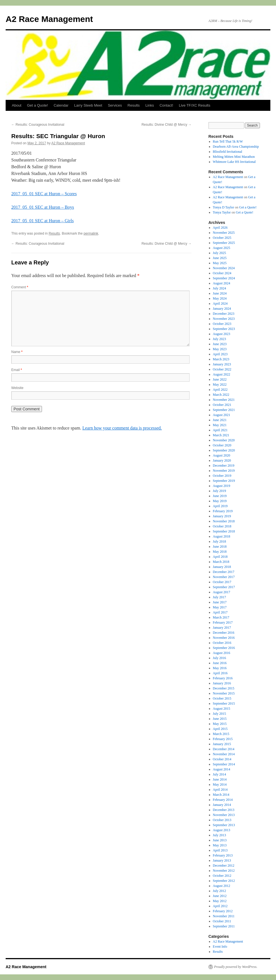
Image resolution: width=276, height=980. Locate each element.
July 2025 (220, 253)
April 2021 (220, 430)
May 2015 (220, 724)
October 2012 (222, 876)
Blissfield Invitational (228, 152)
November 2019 (224, 471)
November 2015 (224, 693)
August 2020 (222, 455)
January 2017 (222, 628)
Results (134, 105)
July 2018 (220, 541)
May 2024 (220, 298)
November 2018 (224, 521)
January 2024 (222, 309)
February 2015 (223, 739)
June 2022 (220, 379)
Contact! (166, 105)
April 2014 (220, 790)
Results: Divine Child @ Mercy (166, 125)
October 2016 (222, 643)
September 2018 (224, 531)
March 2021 (221, 435)
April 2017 (220, 612)
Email (17, 370)
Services (115, 105)
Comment (20, 287)
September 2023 (224, 329)
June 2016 (220, 663)
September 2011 (224, 926)
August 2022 (222, 374)
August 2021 (222, 415)
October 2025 (222, 238)
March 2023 (221, 359)
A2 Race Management (49, 19)
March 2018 (221, 562)
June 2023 (220, 344)
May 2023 (220, 349)
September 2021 (224, 410)
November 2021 (224, 400)
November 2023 (224, 319)
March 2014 (221, 795)
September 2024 (224, 278)
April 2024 (220, 304)
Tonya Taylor (222, 212)
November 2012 (224, 871)
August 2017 (222, 592)
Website (17, 388)
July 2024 (220, 288)
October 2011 (222, 921)
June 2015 (220, 719)
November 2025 (224, 233)
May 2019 (220, 501)
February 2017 (223, 622)
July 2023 (220, 339)
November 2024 (224, 268)
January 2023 (222, 364)
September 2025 (224, 243)
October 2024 (222, 273)
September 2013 (224, 825)
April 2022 (220, 390)
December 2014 (224, 749)
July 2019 (220, 491)
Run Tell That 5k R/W (228, 141)
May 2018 (220, 552)
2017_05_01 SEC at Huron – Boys (43, 207)
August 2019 (222, 486)
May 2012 (220, 901)
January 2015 (222, 744)
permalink (91, 233)
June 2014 (220, 779)
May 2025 (220, 263)
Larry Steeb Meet (88, 105)
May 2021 (220, 425)
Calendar (61, 105)
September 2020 (224, 450)
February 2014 (223, 800)
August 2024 (222, 283)
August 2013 (222, 830)
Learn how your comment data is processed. (122, 428)
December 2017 (224, 572)
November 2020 (224, 440)
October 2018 (222, 526)
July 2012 (220, 891)
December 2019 (224, 466)
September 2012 (224, 881)
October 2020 (222, 445)
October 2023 (222, 324)
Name (17, 352)
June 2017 (220, 602)
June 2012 (220, 896)
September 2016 (224, 648)
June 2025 (220, 258)
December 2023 (224, 314)
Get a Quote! (37, 105)
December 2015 (224, 688)
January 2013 (222, 860)
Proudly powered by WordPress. (236, 967)
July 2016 (220, 658)
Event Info (220, 947)
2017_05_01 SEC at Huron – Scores (44, 194)
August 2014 (222, 769)
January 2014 (222, 805)
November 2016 (224, 638)
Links (150, 105)
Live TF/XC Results (195, 105)
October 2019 (222, 476)
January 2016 (222, 683)
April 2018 (220, 557)
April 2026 (220, 228)
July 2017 (220, 597)
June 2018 (220, 547)
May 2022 (220, 385)
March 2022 (221, 395)
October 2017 (222, 582)
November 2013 (224, 815)
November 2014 (224, 754)
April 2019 (220, 506)
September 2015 (224, 703)
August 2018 (222, 536)
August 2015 (222, 709)
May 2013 (220, 845)
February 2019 (223, 511)
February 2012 (223, 911)
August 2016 (222, 653)
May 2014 (220, 785)
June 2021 (220, 420)
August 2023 (222, 334)
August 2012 (222, 886)
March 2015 (221, 734)
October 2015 (222, 698)
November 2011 (224, 916)
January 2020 (222, 460)
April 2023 (220, 354)
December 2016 (224, 633)
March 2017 (221, 617)
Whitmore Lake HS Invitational (234, 162)
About (17, 105)
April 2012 (220, 906)
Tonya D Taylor (223, 207)
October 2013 (222, 820)
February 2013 (223, 855)
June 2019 (220, 496)
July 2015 (220, 714)
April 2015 (220, 729)
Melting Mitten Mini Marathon (234, 157)
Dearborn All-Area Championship (236, 147)
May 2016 (220, 668)
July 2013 (220, 835)
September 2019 (224, 481)
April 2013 (220, 850)
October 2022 (222, 369)
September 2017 (224, 587)
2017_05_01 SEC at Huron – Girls (43, 221)
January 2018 (222, 567)
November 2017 (224, 577)
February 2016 (223, 678)
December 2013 (224, 810)
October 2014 (222, 759)
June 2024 (220, 293)
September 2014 (224, 764)
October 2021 (222, 405)
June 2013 (220, 840)
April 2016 (220, 673)
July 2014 (220, 774)
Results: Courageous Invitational (38, 125)
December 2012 (224, 866)
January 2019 (222, 516)
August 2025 (222, 248)
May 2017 (220, 607)
